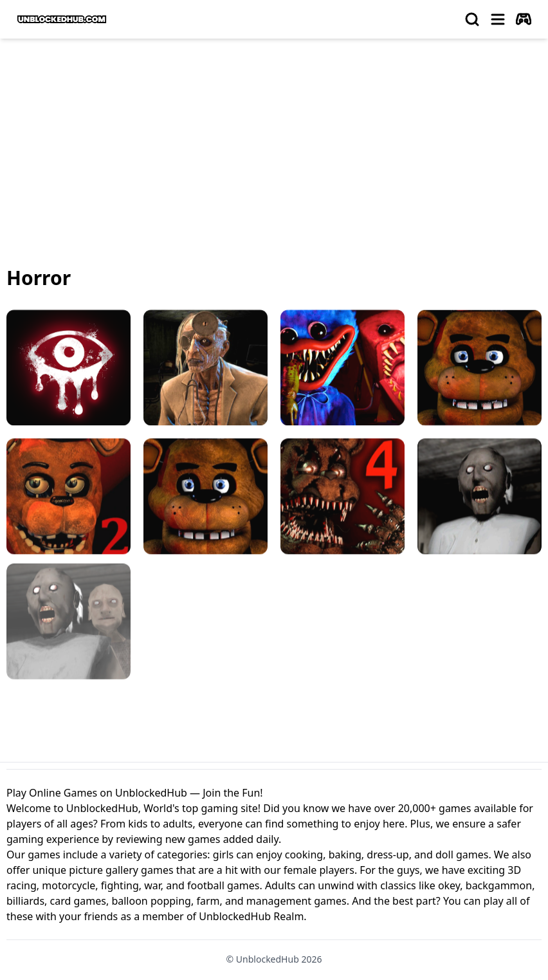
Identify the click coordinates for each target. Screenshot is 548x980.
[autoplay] (524, 19)
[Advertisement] (274, 145)
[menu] (498, 19)
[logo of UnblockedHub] (62, 19)
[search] (472, 19)
